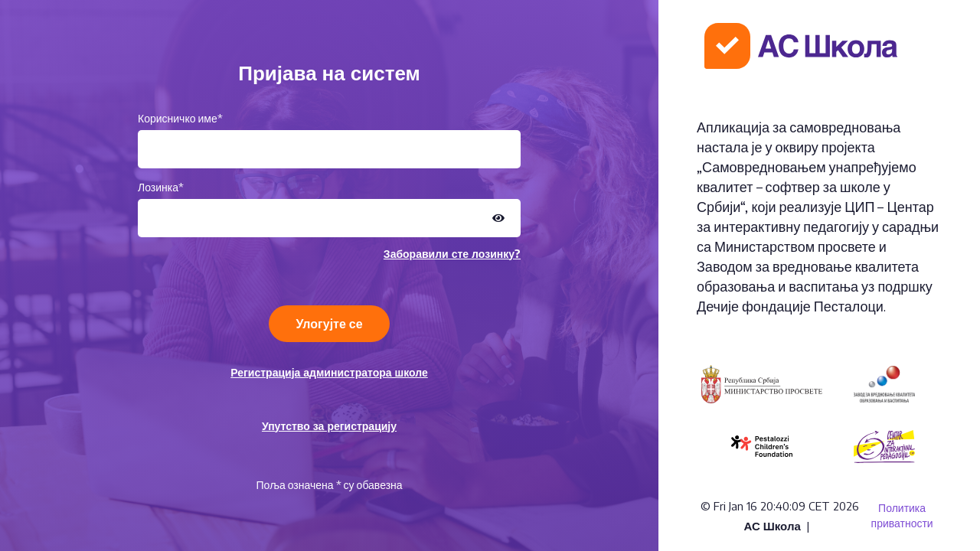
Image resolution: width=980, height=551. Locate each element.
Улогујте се (329, 324)
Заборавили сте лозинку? (452, 254)
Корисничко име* (180, 118)
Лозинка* (161, 187)
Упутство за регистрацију (329, 426)
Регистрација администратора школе (329, 372)
